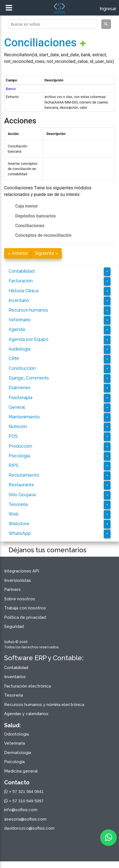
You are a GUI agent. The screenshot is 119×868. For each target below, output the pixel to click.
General (17, 407)
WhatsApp (20, 533)
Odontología (16, 734)
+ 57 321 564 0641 (24, 791)
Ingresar (108, 9)
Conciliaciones (40, 43)
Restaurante (21, 485)
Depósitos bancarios (36, 216)
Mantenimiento (24, 417)
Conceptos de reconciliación (43, 235)
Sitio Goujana (22, 495)
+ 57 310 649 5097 (24, 801)
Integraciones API (22, 571)
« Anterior (18, 253)
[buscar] (52, 24)
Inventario (19, 300)
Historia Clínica (24, 291)
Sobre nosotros (20, 599)
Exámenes (20, 388)
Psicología (19, 456)
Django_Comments (29, 378)
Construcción (22, 368)
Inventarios (15, 677)
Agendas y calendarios (26, 714)
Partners (12, 590)
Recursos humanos (28, 310)
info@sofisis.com (21, 810)
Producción (20, 446)
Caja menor (27, 206)
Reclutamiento (24, 475)
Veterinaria (15, 743)
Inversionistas (18, 580)
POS (13, 436)
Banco (11, 89)
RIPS (14, 465)
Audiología (20, 349)
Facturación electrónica (28, 686)
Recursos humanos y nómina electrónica (44, 705)
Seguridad (14, 627)
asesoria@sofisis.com (25, 819)
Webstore (19, 524)
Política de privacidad (25, 617)
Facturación (21, 281)
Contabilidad (22, 271)
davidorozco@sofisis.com (29, 828)
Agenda (17, 329)
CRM (14, 359)
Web (14, 514)
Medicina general (21, 771)
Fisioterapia (20, 398)
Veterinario (20, 320)
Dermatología (18, 753)
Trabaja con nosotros (25, 608)
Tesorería (18, 504)
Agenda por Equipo (29, 339)
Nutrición (18, 427)
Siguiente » (46, 253)
